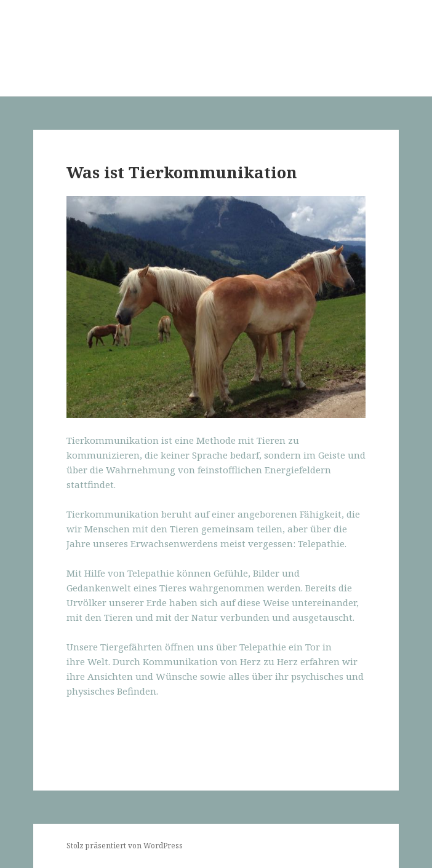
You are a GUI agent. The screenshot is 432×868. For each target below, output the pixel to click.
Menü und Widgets (386, 61)
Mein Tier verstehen (102, 41)
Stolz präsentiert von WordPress (125, 846)
